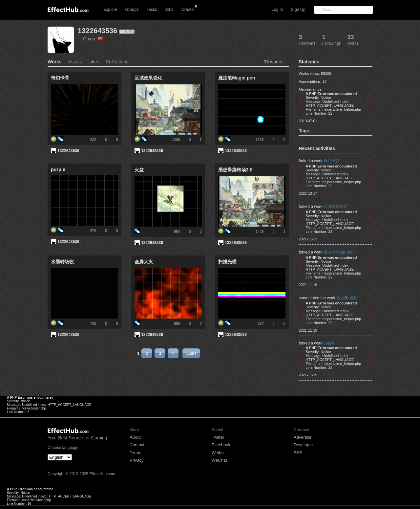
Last (191, 353)
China (93, 39)
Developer (303, 445)
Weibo (218, 453)
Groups (132, 10)
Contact (137, 445)
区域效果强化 (335, 207)
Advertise (303, 437)
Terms (135, 453)
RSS (298, 453)
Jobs (169, 10)
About (135, 437)
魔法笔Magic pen (338, 252)
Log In (277, 10)
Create (188, 10)
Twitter (218, 437)
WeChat (219, 460)
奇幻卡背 (331, 161)
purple (329, 343)
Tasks (152, 10)
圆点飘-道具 (347, 298)
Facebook (221, 445)
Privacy (137, 460)
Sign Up (298, 10)
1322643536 (97, 31)
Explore (110, 10)
